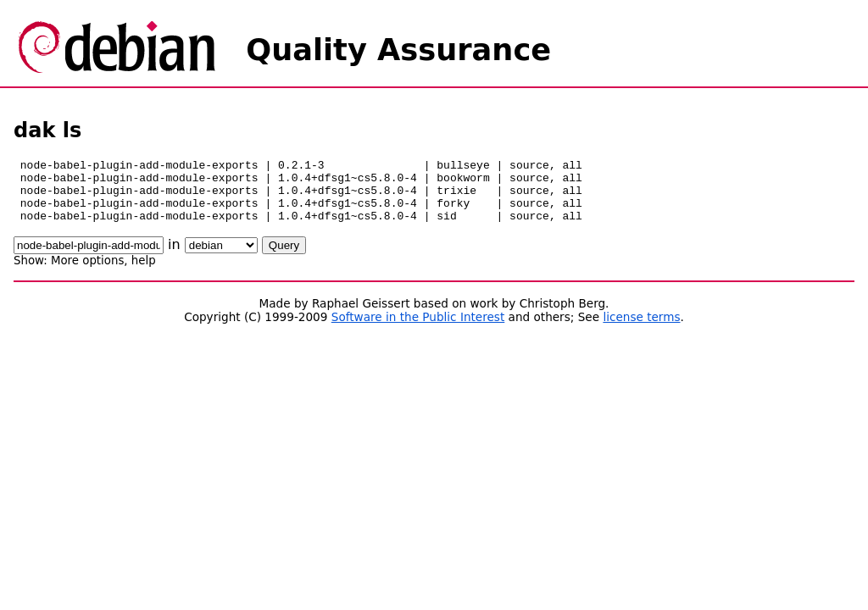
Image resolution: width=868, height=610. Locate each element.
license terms (641, 330)
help (144, 273)
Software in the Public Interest (418, 330)
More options (87, 273)
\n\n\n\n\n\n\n (221, 258)
